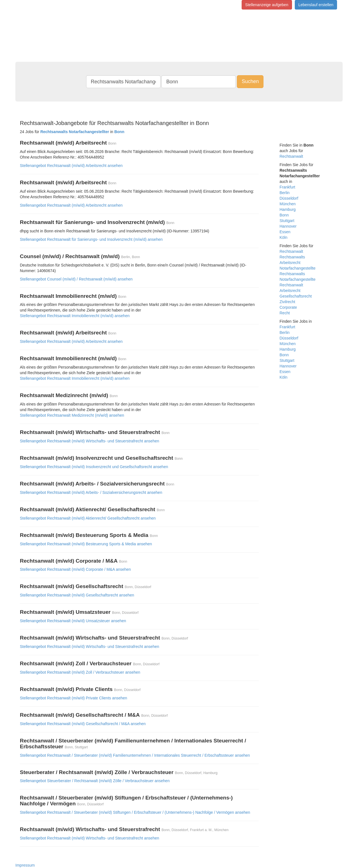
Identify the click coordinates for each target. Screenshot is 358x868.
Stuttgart (287, 221)
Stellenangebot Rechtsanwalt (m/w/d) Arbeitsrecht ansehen (71, 166)
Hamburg (288, 209)
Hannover (288, 226)
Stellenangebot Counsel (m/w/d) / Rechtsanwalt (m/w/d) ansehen (76, 279)
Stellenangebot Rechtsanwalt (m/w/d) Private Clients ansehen (74, 698)
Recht (285, 313)
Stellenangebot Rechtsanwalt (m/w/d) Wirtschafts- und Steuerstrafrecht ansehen (89, 441)
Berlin (285, 193)
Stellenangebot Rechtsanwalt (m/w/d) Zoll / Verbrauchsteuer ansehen (80, 672)
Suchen (250, 81)
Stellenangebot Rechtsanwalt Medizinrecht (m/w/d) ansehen (72, 415)
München (288, 204)
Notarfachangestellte (298, 268)
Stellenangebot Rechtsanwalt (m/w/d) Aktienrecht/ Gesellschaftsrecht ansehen (88, 518)
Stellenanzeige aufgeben (267, 5)
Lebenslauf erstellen (316, 5)
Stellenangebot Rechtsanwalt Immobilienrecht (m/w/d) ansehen (75, 316)
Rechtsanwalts (292, 257)
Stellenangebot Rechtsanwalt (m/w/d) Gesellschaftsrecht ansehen (77, 595)
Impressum (25, 865)
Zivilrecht (288, 302)
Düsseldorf (289, 198)
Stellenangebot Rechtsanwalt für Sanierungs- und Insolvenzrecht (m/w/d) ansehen (91, 239)
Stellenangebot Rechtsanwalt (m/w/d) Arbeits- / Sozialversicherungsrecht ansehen (91, 492)
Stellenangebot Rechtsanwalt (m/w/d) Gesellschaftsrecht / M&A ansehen (83, 724)
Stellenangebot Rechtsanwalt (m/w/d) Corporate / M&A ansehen (75, 569)
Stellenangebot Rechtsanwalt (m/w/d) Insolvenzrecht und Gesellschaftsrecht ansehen (94, 467)
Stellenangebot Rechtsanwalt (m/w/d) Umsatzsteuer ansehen (73, 621)
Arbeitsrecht (290, 263)
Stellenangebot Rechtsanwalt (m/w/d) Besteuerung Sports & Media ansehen (86, 544)
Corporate (288, 307)
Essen (285, 232)
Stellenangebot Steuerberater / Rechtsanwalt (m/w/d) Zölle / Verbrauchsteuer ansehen (95, 781)
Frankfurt (288, 187)
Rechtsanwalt (291, 156)
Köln (284, 237)
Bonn (284, 215)
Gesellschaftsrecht (296, 296)
